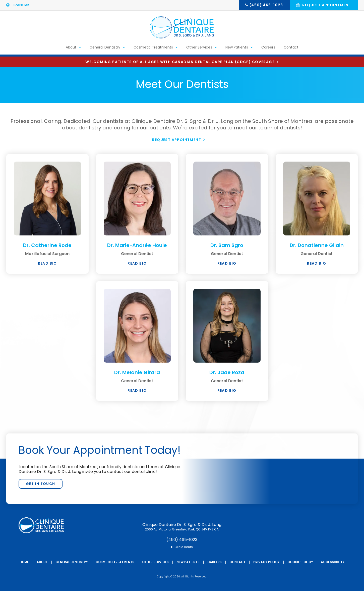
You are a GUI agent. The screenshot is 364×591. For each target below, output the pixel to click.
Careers (268, 49)
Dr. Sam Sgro (227, 245)
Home (24, 562)
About (71, 49)
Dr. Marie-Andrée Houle (137, 245)
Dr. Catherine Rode (47, 245)
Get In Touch (41, 484)
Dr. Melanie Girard (137, 372)
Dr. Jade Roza (227, 372)
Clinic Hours (184, 547)
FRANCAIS (18, 5)
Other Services (199, 49)
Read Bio (47, 263)
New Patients (237, 49)
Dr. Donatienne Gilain (317, 245)
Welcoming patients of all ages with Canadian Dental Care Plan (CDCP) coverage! (180, 62)
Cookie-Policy (300, 562)
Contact (291, 49)
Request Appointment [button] (326, 5)
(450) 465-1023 (266, 5)
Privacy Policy (266, 562)
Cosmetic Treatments (153, 49)
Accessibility (333, 562)
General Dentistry (105, 49)
